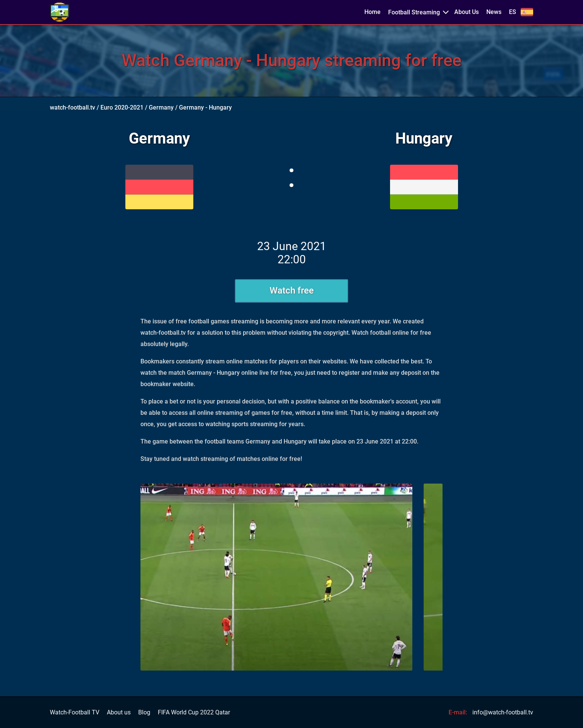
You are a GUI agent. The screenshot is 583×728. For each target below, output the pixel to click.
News (494, 12)
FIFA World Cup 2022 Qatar (194, 713)
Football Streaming (414, 12)
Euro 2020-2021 (122, 107)
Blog (144, 713)
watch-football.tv (72, 107)
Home (372, 12)
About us (119, 713)
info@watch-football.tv (503, 712)
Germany (161, 107)
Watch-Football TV (75, 713)
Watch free (292, 291)
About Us (467, 12)
